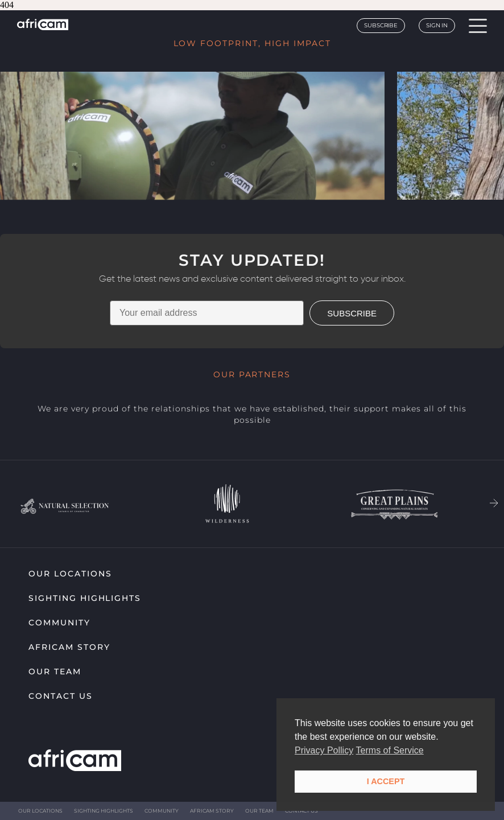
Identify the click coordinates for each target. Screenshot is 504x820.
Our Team (55, 671)
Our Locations (70, 574)
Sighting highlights (85, 598)
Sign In (437, 25)
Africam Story (69, 647)
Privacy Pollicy (324, 750)
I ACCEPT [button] (386, 781)
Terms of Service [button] (390, 750)
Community (59, 623)
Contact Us (61, 696)
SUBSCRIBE (352, 313)
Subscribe (381, 25)
